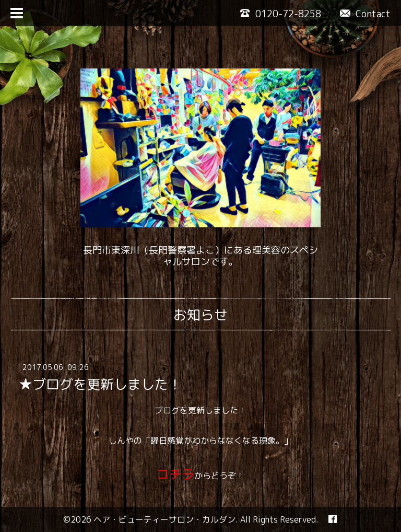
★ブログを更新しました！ (100, 384)
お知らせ (200, 315)
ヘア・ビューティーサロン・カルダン (164, 519)
